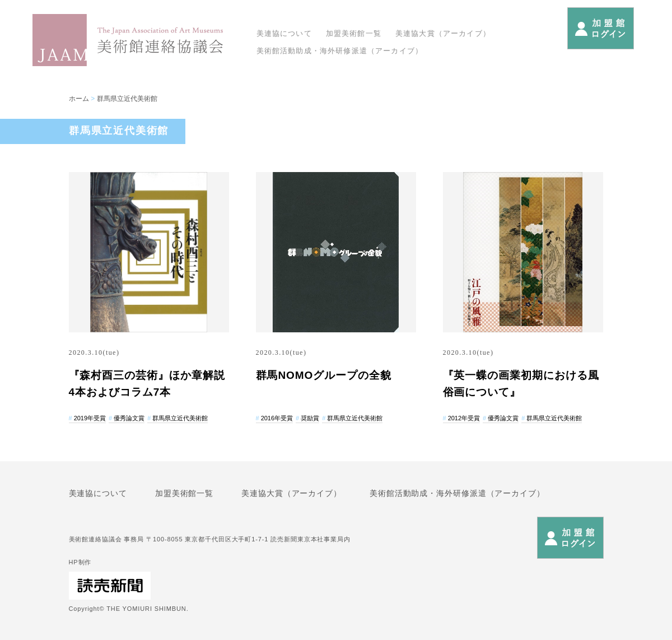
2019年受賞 (90, 418)
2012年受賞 (464, 418)
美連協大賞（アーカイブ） (443, 33)
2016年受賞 (277, 418)
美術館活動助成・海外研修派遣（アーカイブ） (340, 51)
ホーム (79, 99)
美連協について (284, 33)
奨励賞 (310, 418)
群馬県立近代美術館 (127, 99)
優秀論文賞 (129, 418)
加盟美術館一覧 (354, 33)
